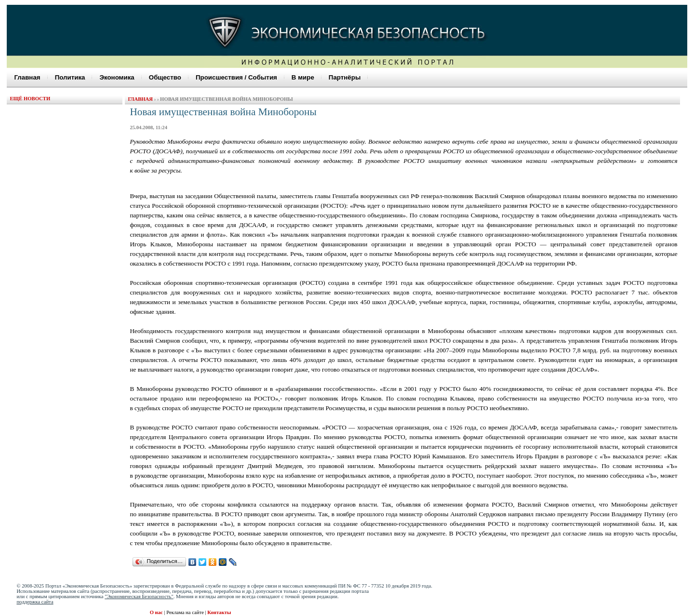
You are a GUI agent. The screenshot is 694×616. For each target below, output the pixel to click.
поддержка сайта (35, 602)
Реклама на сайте (186, 612)
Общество (165, 77)
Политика (70, 77)
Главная (27, 77)
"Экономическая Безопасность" (139, 596)
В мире (303, 77)
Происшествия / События (236, 77)
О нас (156, 612)
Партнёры (345, 77)
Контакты (219, 612)
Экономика (117, 77)
